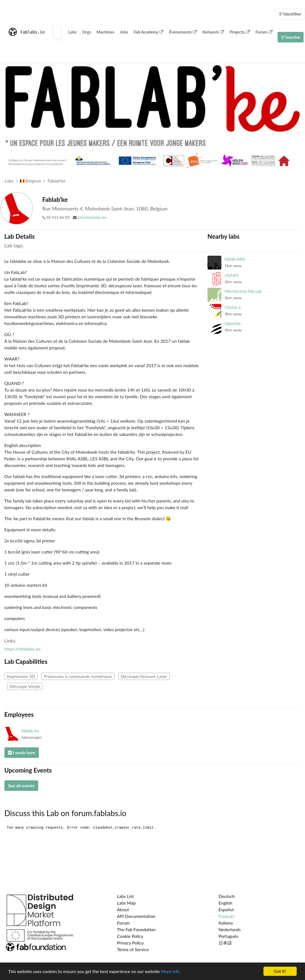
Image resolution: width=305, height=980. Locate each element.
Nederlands (230, 929)
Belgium (31, 181)
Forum (264, 32)
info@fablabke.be (92, 217)
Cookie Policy (130, 936)
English (225, 903)
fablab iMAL (235, 259)
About (123, 909)
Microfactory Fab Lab (243, 291)
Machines (106, 32)
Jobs (124, 32)
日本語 (225, 943)
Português (228, 936)
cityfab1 (232, 275)
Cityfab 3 (233, 307)
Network (213, 32)
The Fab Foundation (136, 929)
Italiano (226, 923)
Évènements (183, 32)
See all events (21, 785)
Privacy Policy (130, 943)
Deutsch (227, 896)
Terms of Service (133, 949)
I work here (22, 752)
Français (226, 916)
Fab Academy (149, 32)
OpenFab (233, 323)
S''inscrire (291, 37)
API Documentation (136, 916)
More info (170, 972)
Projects (240, 32)
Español (226, 909)
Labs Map (126, 903)
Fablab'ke (57, 181)
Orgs (87, 32)
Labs (72, 32)
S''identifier (290, 14)
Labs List (125, 896)
